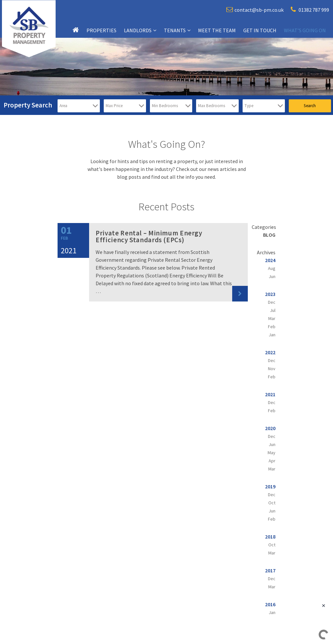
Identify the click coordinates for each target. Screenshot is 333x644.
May (272, 453)
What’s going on (305, 30)
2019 (270, 486)
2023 (270, 294)
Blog (269, 235)
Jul (273, 310)
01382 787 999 (310, 10)
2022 (270, 352)
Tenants (175, 30)
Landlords (138, 30)
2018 (270, 537)
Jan (272, 335)
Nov (272, 369)
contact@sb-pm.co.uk (255, 10)
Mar (272, 318)
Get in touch (260, 30)
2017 (270, 570)
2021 (270, 394)
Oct (272, 503)
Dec (272, 302)
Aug (272, 268)
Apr (272, 461)
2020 (270, 428)
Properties (101, 30)
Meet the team (217, 30)
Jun (272, 276)
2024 (270, 260)
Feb (272, 327)
